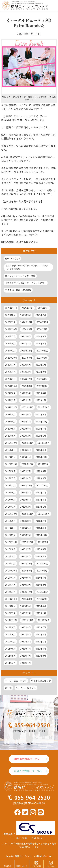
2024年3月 (26, 343)
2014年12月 (26, 563)
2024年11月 (43, 322)
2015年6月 (41, 549)
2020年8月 (26, 429)
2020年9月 (10, 429)
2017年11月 (43, 485)
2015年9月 (43, 542)
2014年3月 (26, 585)
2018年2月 (10, 485)
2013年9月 (27, 599)
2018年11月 (11, 464)
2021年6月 (26, 414)
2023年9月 (27, 358)
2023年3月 (26, 372)
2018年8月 (10, 471)
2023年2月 (41, 372)
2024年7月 (10, 336)
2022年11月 (43, 379)
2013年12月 (26, 592)
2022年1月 (41, 400)
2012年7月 (41, 627)
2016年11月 (27, 514)
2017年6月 (10, 500)
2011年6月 (41, 649)
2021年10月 (44, 407)
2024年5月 (41, 336)
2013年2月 (26, 613)
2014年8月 (42, 571)
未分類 (8, 688)
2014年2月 (41, 585)
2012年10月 (44, 620)
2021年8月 (10, 414)
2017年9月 (10, 492)
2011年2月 (10, 663)
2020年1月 (41, 436)
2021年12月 (11, 407)
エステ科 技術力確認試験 (18, 290)
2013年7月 (42, 599)
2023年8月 (42, 358)
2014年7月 (10, 578)
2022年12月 (26, 379)
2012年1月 (41, 642)
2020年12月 (41, 422)
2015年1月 (10, 563)
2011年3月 (41, 656)
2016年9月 (10, 521)
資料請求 (7, 866)
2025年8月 (10, 315)
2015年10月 (27, 542)
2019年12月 (11, 443)
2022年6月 (10, 393)
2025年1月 (10, 322)
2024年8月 (42, 329)
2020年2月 (26, 436)
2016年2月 (26, 535)
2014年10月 (11, 571)
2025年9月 (43, 308)
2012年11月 (27, 620)
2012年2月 (26, 642)
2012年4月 (41, 634)
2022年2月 (26, 400)
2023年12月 (26, 351)
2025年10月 (27, 308)
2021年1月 (26, 422)
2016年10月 (44, 514)
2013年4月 (41, 606)
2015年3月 (41, 556)
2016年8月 (26, 521)
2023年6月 (26, 365)
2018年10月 (27, 464)
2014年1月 (10, 592)
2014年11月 (43, 563)
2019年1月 (26, 457)
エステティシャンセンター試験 (20, 276)
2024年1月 (10, 351)
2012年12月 (11, 620)
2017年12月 (26, 485)
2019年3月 (10, 457)
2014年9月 (27, 571)
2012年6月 (10, 634)
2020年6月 (10, 436)
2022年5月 (26, 393)
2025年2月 (41, 315)
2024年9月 (27, 329)
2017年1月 (41, 507)
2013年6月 (10, 606)
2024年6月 (26, 336)
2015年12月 (41, 535)
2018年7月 (26, 471)
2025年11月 (11, 308)
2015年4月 (26, 556)
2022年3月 (10, 400)
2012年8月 (26, 627)
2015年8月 (10, 549)
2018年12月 (41, 457)
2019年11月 (27, 443)
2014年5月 (41, 578)
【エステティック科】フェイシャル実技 (26, 283)
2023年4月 (10, 372)
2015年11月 (11, 542)
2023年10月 (11, 358)
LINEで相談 (36, 866)
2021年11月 (27, 407)
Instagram (51, 866)
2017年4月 (41, 500)
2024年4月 (10, 343)
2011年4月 (26, 656)
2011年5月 (10, 656)
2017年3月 (10, 507)
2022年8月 (27, 386)
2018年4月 (26, 478)
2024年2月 (41, 343)
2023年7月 (10, 365)
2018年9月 (43, 464)
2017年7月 (41, 492)
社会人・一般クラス (26, 688)
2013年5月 (26, 606)
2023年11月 (43, 351)
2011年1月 (26, 663)
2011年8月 (10, 649)
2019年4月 (41, 450)
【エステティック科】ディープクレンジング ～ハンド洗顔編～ (28, 267)
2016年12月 (11, 514)
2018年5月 (10, 478)
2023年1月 (10, 379)
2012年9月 (10, 627)
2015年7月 (26, 549)
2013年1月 (41, 613)
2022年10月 (11, 386)
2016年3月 (10, 535)
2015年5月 (10, 556)
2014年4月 (10, 585)
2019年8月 (10, 450)
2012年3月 (10, 642)
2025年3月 (26, 315)
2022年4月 (41, 393)
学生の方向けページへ (27, 759)
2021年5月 (41, 414)
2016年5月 (26, 528)
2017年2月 (26, 507)
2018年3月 (41, 478)
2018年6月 (41, 471)
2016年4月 (41, 528)
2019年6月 (26, 450)
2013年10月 (11, 599)
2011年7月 (26, 649)
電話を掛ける (22, 866)
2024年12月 (26, 322)
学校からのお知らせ (41, 681)
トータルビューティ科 (16, 681)
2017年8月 (26, 492)
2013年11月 (43, 592)
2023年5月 (41, 365)
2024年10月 (11, 329)
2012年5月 (26, 634)
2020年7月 (41, 429)
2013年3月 (10, 613)
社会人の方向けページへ (28, 771)
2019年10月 (44, 443)
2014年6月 (26, 578)
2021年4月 (10, 422)
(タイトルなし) (12, 258)
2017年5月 (26, 500)
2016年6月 (10, 528)
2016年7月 (41, 521)
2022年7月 (42, 386)
